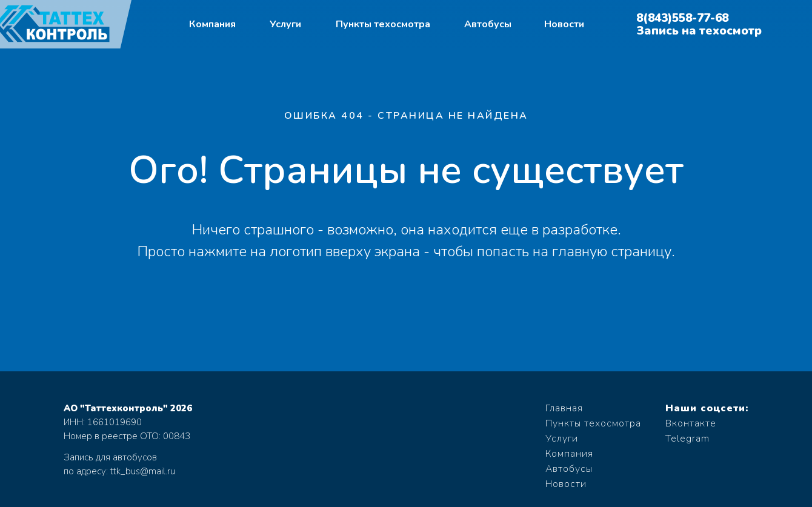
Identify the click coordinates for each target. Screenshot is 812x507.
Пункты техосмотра (383, 24)
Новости (564, 24)
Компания (212, 24)
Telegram (687, 439)
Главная (564, 408)
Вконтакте (691, 423)
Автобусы (488, 24)
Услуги (285, 24)
